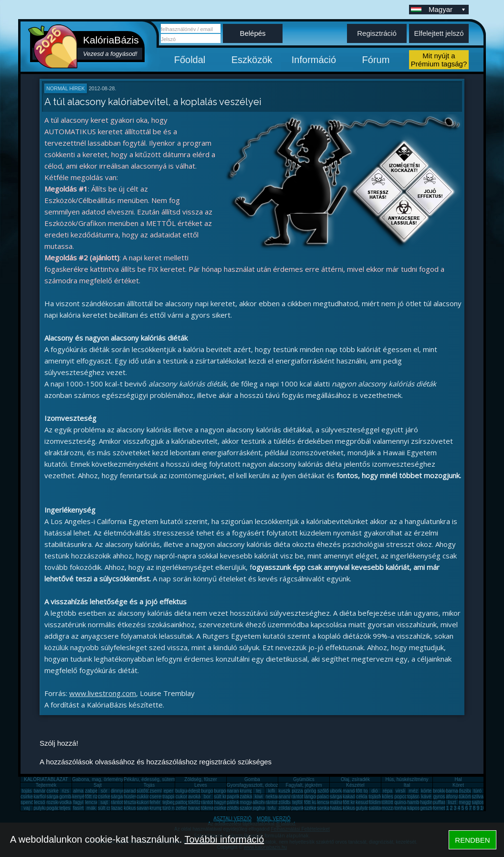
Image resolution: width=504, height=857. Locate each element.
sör (104, 791)
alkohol (260, 802)
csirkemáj (108, 797)
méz (414, 791)
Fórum (376, 60)
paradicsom (136, 791)
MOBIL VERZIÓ (274, 819)
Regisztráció (377, 33)
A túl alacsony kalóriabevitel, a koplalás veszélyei (153, 102)
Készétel (355, 785)
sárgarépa (121, 797)
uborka (337, 791)
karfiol (40, 797)
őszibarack (470, 791)
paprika (235, 797)
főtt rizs (93, 797)
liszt (452, 802)
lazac (117, 808)
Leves (201, 785)
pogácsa (55, 808)
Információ (314, 60)
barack (195, 808)
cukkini (144, 797)
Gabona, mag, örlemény (98, 779)
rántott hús (302, 797)
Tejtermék (46, 785)
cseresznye (162, 797)
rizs (65, 791)
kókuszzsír (135, 808)
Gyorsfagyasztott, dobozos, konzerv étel (269, 785)
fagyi (78, 802)
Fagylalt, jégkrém (304, 785)
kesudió (364, 802)
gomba (67, 797)
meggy (466, 802)
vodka (66, 802)
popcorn (403, 797)
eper (168, 791)
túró (478, 791)
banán (40, 791)
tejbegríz (171, 802)
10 (483, 808)
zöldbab (287, 802)
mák (91, 808)
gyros (439, 797)
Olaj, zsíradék (355, 779)
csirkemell (57, 791)
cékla (362, 797)
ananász (287, 797)
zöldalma (288, 808)
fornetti (440, 808)
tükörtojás (469, 797)
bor (207, 797)
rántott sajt (277, 802)
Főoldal (190, 60)
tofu (272, 808)
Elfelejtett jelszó (439, 33)
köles (387, 797)
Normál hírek (66, 88)
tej (259, 791)
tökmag (209, 808)
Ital (407, 785)
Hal (458, 779)
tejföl (297, 802)
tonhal (401, 808)
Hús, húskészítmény (407, 779)
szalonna (249, 808)
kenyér (79, 797)
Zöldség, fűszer (200, 779)
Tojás (149, 785)
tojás (26, 791)
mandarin (353, 791)
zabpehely (96, 791)
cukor (181, 797)
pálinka (234, 802)
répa (388, 791)
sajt (104, 802)
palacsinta (328, 797)
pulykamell (45, 808)
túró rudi (171, 808)
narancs (235, 791)
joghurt (260, 808)
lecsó (39, 802)
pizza (297, 791)
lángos (311, 797)
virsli (400, 791)
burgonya (211, 791)
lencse (92, 802)
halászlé (339, 808)
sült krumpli (226, 797)
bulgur (182, 791)
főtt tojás (365, 791)
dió (374, 791)
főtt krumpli (354, 802)
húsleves (133, 797)
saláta (375, 808)
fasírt (78, 808)
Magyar (448, 9)
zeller (181, 808)
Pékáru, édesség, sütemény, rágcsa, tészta (169, 779)
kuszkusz (288, 791)
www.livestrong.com (103, 693)
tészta (130, 802)
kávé (426, 797)
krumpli (247, 791)
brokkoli (441, 791)
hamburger (419, 802)
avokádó (197, 797)
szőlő (323, 791)
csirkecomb (33, 797)
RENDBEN (472, 840)
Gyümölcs (304, 779)
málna (336, 802)
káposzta (417, 808)
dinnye (118, 791)
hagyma (222, 802)
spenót (28, 802)
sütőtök (144, 791)
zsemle (157, 791)
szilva (478, 797)
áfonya (453, 797)
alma (78, 791)
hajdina (428, 802)
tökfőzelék (199, 802)
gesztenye (431, 808)
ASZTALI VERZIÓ (232, 819)
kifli (272, 791)
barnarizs (456, 791)
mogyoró (249, 802)
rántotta (209, 802)
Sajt (98, 785)
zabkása (248, 797)
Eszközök (252, 60)
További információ (224, 839)
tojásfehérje (381, 797)
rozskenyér (58, 802)
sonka (323, 808)
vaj (27, 808)
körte (426, 791)
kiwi (259, 797)
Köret (458, 785)
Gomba (252, 779)
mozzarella (393, 808)
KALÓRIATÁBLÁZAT (46, 779)
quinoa (401, 802)
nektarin (274, 797)
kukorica (145, 802)
